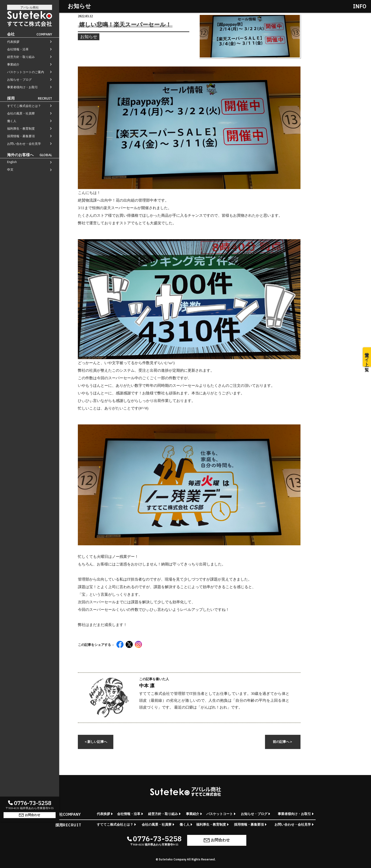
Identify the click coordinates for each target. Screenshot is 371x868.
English (12, 162)
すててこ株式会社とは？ (24, 106)
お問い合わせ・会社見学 (24, 144)
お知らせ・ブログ (19, 80)
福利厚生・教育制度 (21, 129)
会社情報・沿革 (18, 49)
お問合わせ (30, 850)
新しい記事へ (96, 742)
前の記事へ (283, 742)
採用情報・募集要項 (21, 136)
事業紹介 (13, 64)
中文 (10, 170)
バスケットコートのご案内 (26, 72)
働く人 (12, 121)
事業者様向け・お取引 (22, 87)
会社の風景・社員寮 (21, 113)
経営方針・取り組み (21, 57)
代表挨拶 (13, 42)
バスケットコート (220, 814)
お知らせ (89, 37)
